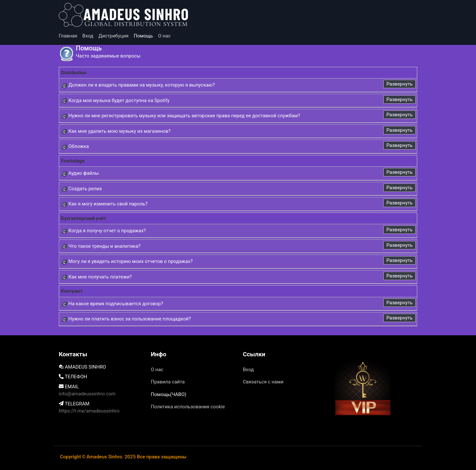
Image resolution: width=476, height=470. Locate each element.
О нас (165, 36)
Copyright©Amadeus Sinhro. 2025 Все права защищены (123, 457)
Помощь (143, 36)
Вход (88, 36)
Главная (68, 36)
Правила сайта (168, 382)
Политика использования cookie (188, 407)
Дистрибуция (114, 36)
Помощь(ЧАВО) (169, 394)
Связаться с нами (263, 382)
